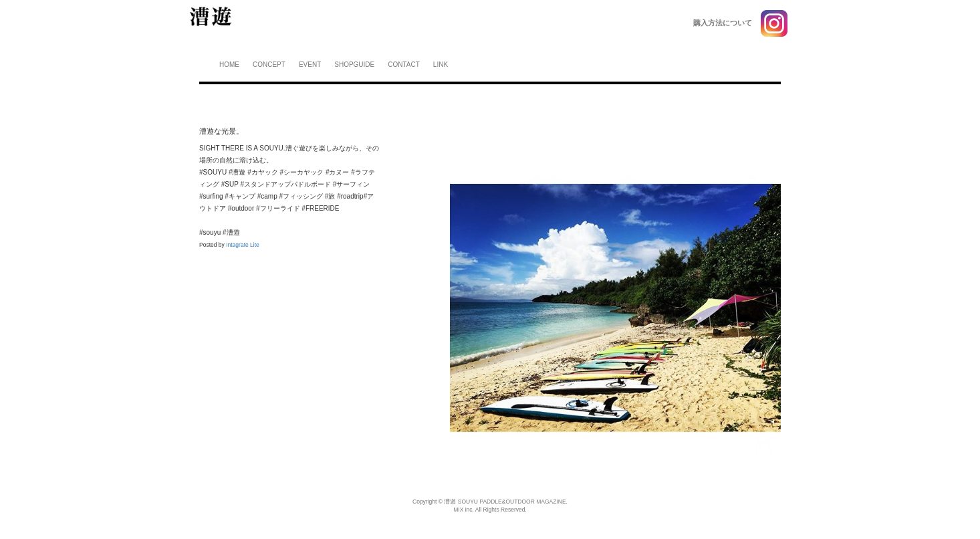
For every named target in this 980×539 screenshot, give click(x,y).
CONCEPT (269, 65)
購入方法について (723, 23)
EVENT (310, 65)
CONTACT (404, 65)
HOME (229, 65)
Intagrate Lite (243, 245)
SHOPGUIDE (354, 65)
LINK (441, 65)
